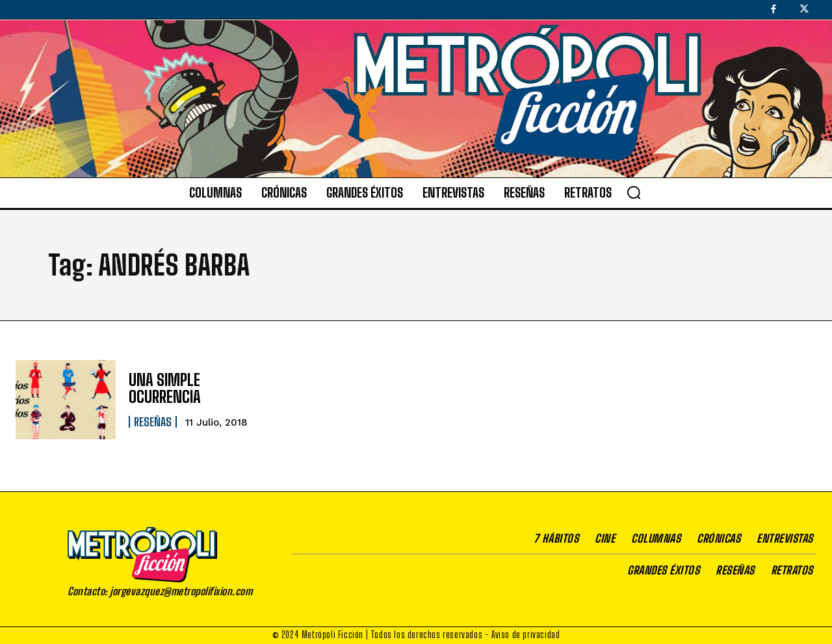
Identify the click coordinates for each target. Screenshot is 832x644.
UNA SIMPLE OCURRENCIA (165, 388)
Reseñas (153, 422)
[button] (634, 192)
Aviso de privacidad (526, 635)
